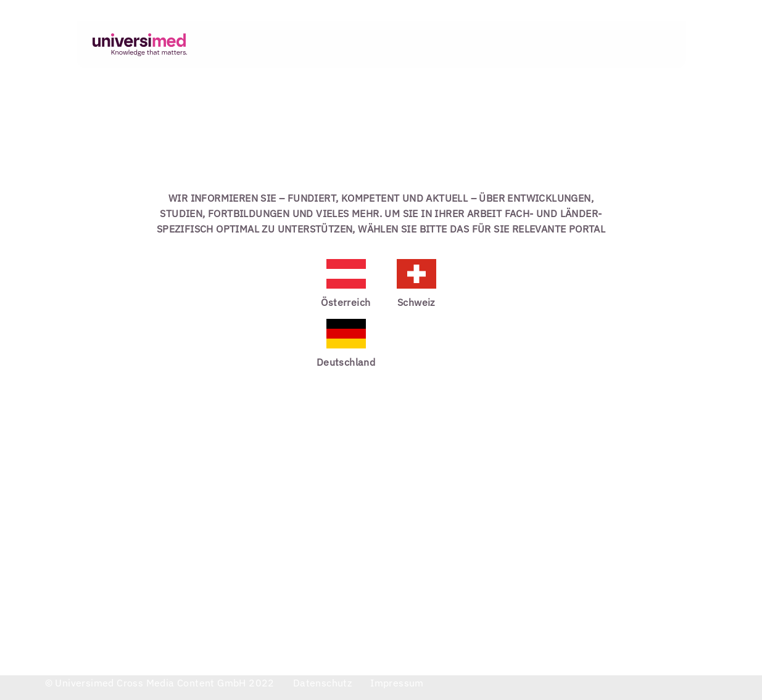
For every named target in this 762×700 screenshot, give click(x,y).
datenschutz (322, 683)
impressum (397, 683)
